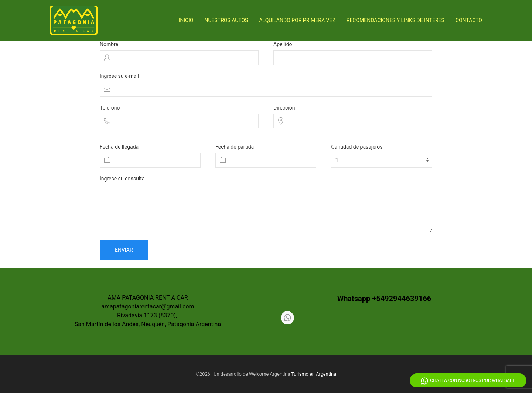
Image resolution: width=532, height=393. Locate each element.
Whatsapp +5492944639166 (384, 299)
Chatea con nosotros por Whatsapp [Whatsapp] (468, 381)
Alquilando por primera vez (297, 20)
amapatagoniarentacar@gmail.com (148, 306)
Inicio (186, 20)
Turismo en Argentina (314, 374)
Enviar (124, 250)
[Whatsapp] (287, 318)
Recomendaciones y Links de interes (395, 20)
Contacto (469, 20)
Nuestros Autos (226, 20)
